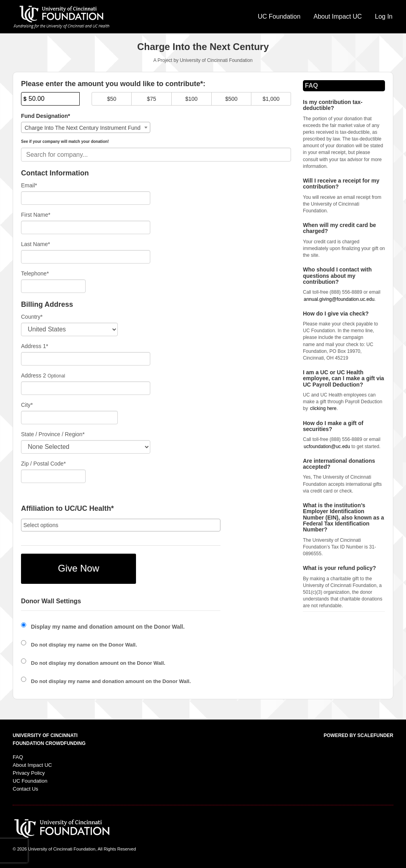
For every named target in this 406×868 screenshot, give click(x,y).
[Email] (86, 198)
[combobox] (86, 127)
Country (32, 317)
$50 (112, 99)
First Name (36, 215)
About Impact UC (338, 16)
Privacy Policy (29, 773)
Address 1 (35, 346)
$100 (191, 99)
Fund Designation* (46, 116)
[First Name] (86, 227)
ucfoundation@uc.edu (327, 447)
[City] (69, 418)
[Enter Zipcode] (53, 476)
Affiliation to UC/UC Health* (67, 509)
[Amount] (50, 99)
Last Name (35, 244)
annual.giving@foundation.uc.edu (339, 299)
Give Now (79, 568)
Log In (384, 16)
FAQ (18, 757)
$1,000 (271, 99)
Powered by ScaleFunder (358, 735)
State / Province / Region (53, 434)
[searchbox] (121, 525)
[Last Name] (86, 257)
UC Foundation (279, 16)
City (27, 405)
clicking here (323, 408)
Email (29, 185)
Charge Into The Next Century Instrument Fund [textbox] (82, 128)
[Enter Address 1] (86, 359)
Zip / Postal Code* (43, 464)
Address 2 (34, 375)
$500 (231, 99)
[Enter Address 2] (86, 388)
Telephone (35, 273)
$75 (152, 99)
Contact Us (25, 789)
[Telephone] (53, 286)
